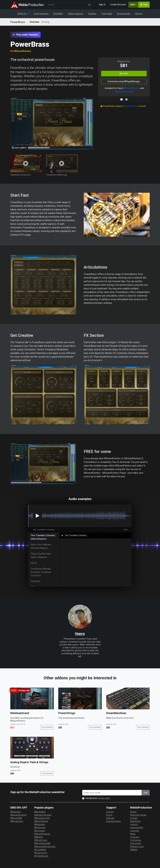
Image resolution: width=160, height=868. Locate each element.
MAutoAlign (40, 812)
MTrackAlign (40, 850)
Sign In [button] (102, 5)
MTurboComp (41, 853)
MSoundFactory (132, 88)
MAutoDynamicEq (43, 815)
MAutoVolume (41, 821)
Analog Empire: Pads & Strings (29, 762)
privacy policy (104, 798)
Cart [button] (144, 5)
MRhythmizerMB (42, 843)
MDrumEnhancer (42, 834)
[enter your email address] (112, 793)
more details (47, 727)
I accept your (98, 798)
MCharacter (40, 828)
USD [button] (132, 5)
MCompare (40, 831)
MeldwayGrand (20, 713)
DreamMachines (116, 713)
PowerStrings (67, 713)
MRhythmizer (17, 821)
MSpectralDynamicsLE (45, 847)
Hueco (80, 634)
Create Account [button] (118, 5)
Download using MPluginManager (124, 81)
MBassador (16, 812)
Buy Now (124, 73)
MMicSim (39, 837)
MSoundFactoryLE (124, 92)
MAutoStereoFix (42, 818)
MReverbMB (16, 818)
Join (146, 793)
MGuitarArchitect (18, 815)
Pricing (45, 22)
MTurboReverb (41, 856)
